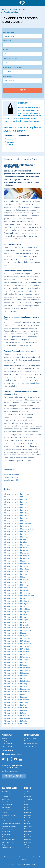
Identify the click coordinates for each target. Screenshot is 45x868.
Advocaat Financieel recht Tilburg (15, 684)
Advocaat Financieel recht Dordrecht (17, 556)
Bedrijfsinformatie (7, 744)
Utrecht (27, 848)
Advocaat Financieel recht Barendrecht (17, 524)
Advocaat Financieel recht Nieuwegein (17, 644)
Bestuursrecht (6, 794)
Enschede (27, 818)
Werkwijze (5, 741)
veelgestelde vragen (29, 864)
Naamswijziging (7, 829)
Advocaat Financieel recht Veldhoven (17, 692)
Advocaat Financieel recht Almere (16, 502)
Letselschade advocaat (9, 826)
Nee (8, 72)
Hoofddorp (28, 826)
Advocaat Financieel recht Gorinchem (17, 580)
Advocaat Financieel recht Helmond (16, 601)
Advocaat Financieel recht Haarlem (16, 588)
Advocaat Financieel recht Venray (15, 697)
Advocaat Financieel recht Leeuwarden (17, 630)
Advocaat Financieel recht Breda (15, 534)
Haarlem (27, 824)
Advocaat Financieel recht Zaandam (16, 710)
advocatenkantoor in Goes (30, 383)
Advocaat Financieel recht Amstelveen (17, 510)
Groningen (28, 821)
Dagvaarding (6, 807)
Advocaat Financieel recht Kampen (16, 620)
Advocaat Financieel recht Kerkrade (16, 625)
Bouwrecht (5, 797)
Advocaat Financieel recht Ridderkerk (17, 660)
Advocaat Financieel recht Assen (15, 521)
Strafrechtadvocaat (8, 842)
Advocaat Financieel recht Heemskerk (17, 590)
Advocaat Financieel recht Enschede (16, 569)
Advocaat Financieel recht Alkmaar (16, 497)
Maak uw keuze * (11, 139)
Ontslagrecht (6, 832)
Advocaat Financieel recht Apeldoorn (17, 516)
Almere (27, 794)
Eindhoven (28, 815)
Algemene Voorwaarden (34, 857)
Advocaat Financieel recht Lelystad (16, 636)
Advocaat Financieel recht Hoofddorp (17, 609)
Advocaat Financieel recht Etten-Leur (17, 572)
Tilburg (26, 845)
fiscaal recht (25, 248)
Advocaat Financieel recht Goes (15, 577)
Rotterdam (28, 842)
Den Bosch (28, 810)
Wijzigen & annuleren (31, 744)
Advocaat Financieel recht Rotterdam (17, 670)
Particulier (11, 142)
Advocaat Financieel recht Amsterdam (17, 513)
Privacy (21, 857)
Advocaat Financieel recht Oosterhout (17, 652)
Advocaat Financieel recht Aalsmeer (16, 494)
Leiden (26, 834)
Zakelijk (10, 145)
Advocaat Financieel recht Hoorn (15, 614)
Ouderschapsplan (7, 837)
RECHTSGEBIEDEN (9, 788)
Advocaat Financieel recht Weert (15, 705)
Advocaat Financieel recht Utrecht (16, 686)
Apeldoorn (28, 802)
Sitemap (23, 860)
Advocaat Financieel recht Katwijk (16, 622)
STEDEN (28, 788)
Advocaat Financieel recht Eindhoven (17, 564)
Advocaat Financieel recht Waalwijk (16, 702)
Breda (26, 807)
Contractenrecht (7, 805)
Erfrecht (4, 813)
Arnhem (27, 805)
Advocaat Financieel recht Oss (14, 654)
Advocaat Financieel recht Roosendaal (17, 668)
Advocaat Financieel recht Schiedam (17, 673)
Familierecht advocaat (9, 815)
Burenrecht (5, 799)
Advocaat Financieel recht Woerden (16, 708)
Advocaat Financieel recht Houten (16, 617)
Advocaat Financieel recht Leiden (15, 633)
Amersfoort (28, 797)
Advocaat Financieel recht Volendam (17, 700)
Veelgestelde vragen (31, 738)
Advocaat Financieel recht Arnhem (16, 518)
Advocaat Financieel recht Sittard (15, 676)
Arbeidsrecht (6, 791)
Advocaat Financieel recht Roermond (17, 665)
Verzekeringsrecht (11, 480)
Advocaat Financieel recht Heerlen (16, 598)
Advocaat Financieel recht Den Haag (17, 548)
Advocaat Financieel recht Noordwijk (17, 649)
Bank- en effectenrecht (12, 475)
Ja (15, 72)
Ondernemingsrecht (8, 834)
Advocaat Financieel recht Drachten (16, 558)
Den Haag (28, 813)
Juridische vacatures (8, 746)
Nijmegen (27, 840)
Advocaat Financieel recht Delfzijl (16, 542)
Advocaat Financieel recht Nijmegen (17, 646)
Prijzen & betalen (30, 741)
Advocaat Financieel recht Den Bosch (17, 545)
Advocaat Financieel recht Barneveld (17, 526)
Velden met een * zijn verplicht (17, 136)
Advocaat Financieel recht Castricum (16, 537)
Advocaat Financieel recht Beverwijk (16, 532)
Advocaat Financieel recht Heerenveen (17, 593)
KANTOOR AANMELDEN (14, 776)
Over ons (4, 738)
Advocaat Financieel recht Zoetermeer (17, 718)
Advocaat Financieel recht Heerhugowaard (19, 596)
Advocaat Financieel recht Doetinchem (17, 553)
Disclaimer (14, 857)
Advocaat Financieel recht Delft (15, 540)
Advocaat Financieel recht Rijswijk (16, 662)
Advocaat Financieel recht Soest (15, 678)
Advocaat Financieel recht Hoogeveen (17, 612)
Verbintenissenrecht (8, 848)
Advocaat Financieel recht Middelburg (17, 641)
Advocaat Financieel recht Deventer (16, 550)
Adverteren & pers (30, 746)
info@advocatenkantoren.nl (13, 754)
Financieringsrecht (11, 477)
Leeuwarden (28, 832)
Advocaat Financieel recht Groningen (17, 585)
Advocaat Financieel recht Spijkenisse (17, 681)
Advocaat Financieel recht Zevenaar (16, 716)
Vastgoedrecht (6, 845)
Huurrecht (5, 818)
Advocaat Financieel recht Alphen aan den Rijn (20, 505)
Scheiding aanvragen (8, 840)
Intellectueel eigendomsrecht (11, 824)
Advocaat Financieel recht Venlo (15, 694)
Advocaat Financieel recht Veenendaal (17, 689)
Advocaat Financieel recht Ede (14, 561)
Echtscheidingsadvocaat (9, 810)
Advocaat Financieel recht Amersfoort (17, 508)
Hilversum (27, 829)
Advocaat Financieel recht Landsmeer (17, 628)
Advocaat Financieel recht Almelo (16, 500)
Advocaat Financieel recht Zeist (15, 713)
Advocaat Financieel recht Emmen (16, 566)
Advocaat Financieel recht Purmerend (17, 657)
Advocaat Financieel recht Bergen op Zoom (19, 529)
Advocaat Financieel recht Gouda (15, 582)
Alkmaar (27, 791)
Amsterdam (28, 799)
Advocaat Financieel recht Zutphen (16, 721)
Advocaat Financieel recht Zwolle (15, 724)
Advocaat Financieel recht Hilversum (17, 606)
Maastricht (28, 837)
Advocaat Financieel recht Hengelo (16, 604)
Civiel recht (5, 802)
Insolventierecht (7, 821)
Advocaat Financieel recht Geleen (16, 574)
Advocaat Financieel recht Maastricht (17, 638)
